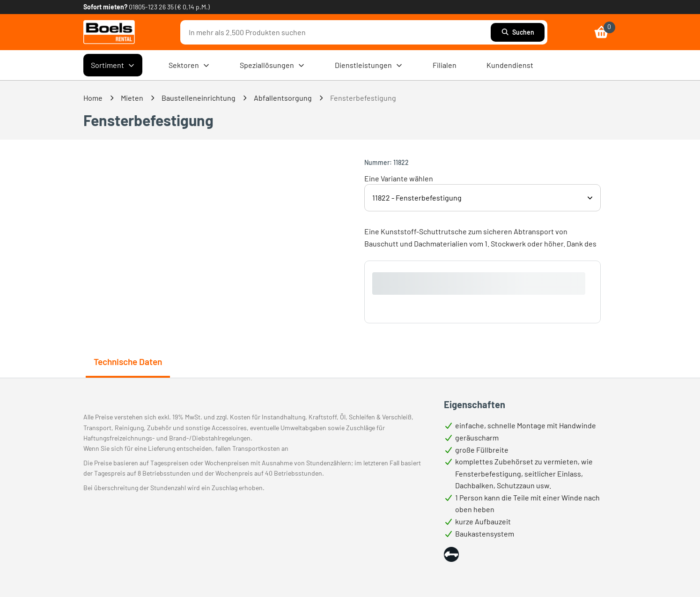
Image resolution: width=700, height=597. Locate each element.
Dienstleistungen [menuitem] (369, 65)
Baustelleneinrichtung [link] (199, 98)
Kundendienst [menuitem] (510, 65)
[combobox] (338, 32)
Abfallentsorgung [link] (283, 98)
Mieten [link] (132, 98)
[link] (109, 32)
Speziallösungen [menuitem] (272, 65)
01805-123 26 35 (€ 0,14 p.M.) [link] (169, 7)
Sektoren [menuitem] (189, 65)
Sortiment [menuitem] (113, 65)
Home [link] (93, 98)
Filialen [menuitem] (445, 65)
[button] (451, 554)
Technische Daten (128, 362)
